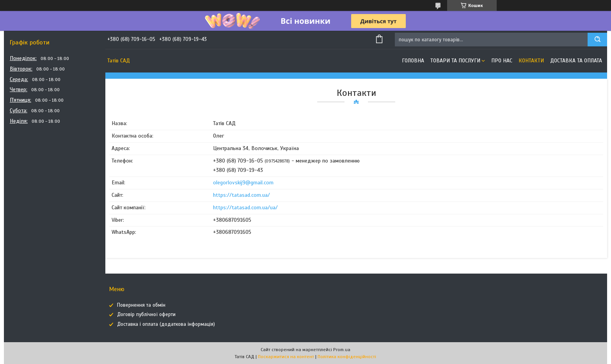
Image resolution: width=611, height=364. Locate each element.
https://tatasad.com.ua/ (242, 195)
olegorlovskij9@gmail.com (243, 183)
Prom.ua (342, 350)
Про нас (502, 61)
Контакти (531, 61)
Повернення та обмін (141, 305)
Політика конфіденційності (347, 357)
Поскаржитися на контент (286, 357)
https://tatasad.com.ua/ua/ (245, 208)
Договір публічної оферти (146, 315)
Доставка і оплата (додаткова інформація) (166, 324)
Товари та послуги (455, 61)
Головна (413, 61)
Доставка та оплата (576, 61)
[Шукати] (597, 40)
